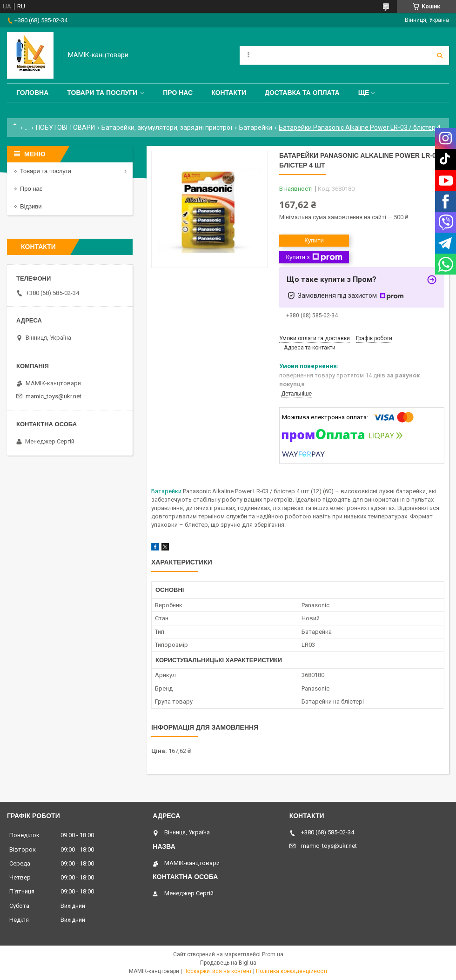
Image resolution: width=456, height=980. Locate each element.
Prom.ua (273, 954)
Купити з (314, 257)
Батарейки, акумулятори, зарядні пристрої (167, 128)
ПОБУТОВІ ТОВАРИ (65, 128)
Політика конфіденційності (292, 971)
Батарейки (256, 128)
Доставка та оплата (302, 93)
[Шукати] (440, 55)
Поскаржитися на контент (218, 971)
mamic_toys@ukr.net (54, 396)
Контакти (229, 93)
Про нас (178, 93)
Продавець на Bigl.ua (228, 963)
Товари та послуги (102, 93)
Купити (314, 240)
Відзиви (31, 206)
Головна (32, 93)
